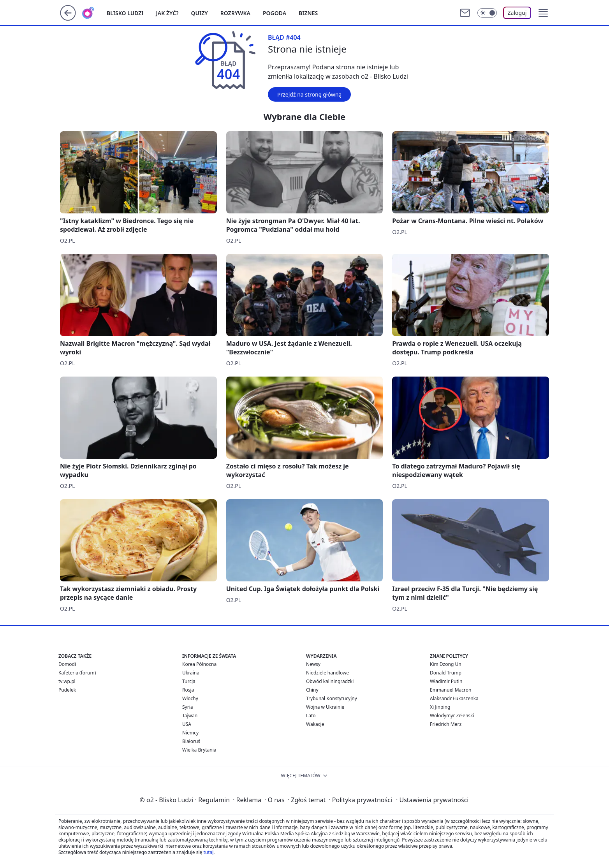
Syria (188, 707)
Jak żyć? (167, 13)
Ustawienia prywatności (432, 800)
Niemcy (190, 733)
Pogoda (275, 13)
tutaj (208, 852)
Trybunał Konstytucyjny (332, 698)
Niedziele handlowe (327, 673)
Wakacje (315, 724)
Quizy (200, 13)
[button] (543, 13)
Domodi (67, 664)
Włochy (190, 698)
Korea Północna (199, 664)
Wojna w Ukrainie (325, 707)
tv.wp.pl (67, 681)
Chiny (312, 690)
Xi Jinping (440, 707)
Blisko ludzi (125, 13)
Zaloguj (517, 13)
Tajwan (190, 716)
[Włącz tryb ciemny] (487, 13)
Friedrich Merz (446, 724)
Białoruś (191, 741)
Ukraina (191, 673)
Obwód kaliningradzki (330, 681)
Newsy (313, 664)
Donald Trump (446, 673)
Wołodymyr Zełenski (452, 716)
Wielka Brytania (199, 750)
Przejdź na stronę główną (309, 94)
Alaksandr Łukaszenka (454, 698)
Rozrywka (235, 13)
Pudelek (67, 690)
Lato (311, 716)
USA (187, 724)
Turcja (189, 681)
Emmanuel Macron (451, 690)
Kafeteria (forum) (77, 673)
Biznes (308, 13)
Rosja (188, 690)
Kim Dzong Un (446, 664)
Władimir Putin (446, 681)
